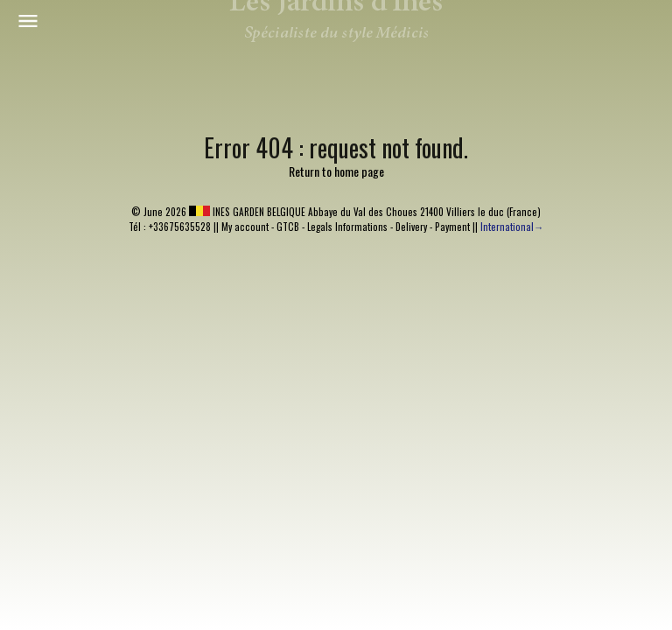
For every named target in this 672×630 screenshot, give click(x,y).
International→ (512, 227)
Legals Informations (347, 227)
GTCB (288, 227)
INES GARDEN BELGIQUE (247, 212)
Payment (452, 227)
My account (245, 227)
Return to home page (336, 171)
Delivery (411, 227)
